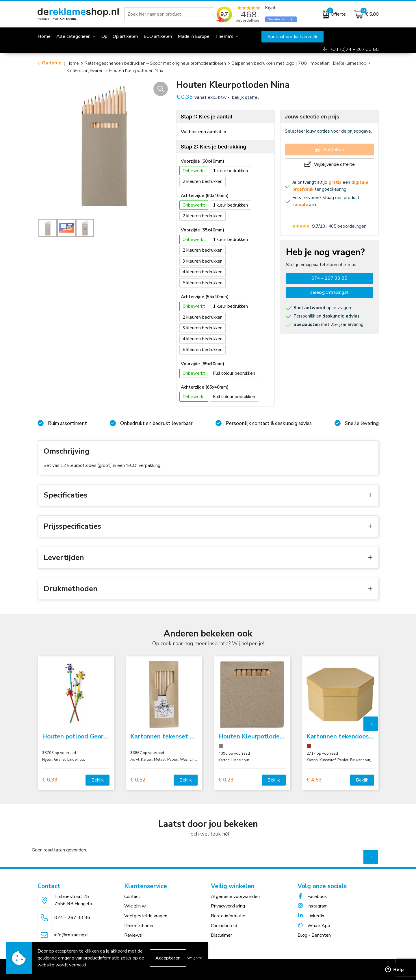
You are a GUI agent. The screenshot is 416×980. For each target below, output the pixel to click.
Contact (132, 897)
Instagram (313, 906)
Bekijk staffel (245, 97)
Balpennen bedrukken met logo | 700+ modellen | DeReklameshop (299, 63)
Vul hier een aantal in (204, 132)
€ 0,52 (138, 780)
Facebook (312, 897)
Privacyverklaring (228, 906)
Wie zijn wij (136, 906)
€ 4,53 (314, 780)
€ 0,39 (50, 780)
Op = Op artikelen (120, 36)
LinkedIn (311, 916)
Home (73, 63)
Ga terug (52, 63)
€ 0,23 (226, 780)
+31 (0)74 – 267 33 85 (354, 49)
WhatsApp (314, 926)
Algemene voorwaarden (235, 897)
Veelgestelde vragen (146, 916)
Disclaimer (221, 935)
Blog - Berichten (314, 935)
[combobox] (170, 14)
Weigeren (195, 958)
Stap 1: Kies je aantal (207, 117)
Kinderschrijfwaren (85, 70)
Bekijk (97, 780)
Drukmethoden (139, 926)
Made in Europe (194, 36)
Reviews (133, 935)
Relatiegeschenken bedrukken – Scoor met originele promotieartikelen (155, 63)
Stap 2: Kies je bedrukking (214, 147)
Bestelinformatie (228, 916)
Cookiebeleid (224, 926)
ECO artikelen (158, 36)
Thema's (224, 36)
